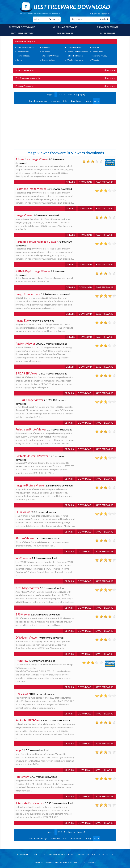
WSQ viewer (23, 558)
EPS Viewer (23, 614)
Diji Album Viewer (27, 637)
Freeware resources (61, 854)
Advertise (21, 854)
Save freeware (104, 182)
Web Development (75, 60)
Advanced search (99, 14)
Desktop (95, 47)
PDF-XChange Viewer (29, 400)
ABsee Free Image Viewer (32, 159)
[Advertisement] (38, 126)
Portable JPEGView (28, 720)
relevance (55, 101)
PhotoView (23, 776)
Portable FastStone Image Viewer (37, 241)
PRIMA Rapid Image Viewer (33, 271)
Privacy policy (87, 854)
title (65, 101)
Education (46, 51)
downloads (76, 101)
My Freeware (108, 33)
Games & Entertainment (77, 51)
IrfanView (22, 660)
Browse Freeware (108, 27)
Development (23, 51)
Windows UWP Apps (51, 55)
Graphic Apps (97, 51)
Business (46, 47)
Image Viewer (24, 215)
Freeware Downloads (22, 27)
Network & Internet (75, 55)
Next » (72, 94)
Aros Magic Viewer (27, 588)
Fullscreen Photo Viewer (31, 429)
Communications (74, 47)
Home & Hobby (23, 55)
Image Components (28, 294)
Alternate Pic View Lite (30, 803)
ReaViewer (23, 693)
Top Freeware (65, 33)
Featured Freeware (22, 33)
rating (88, 101)
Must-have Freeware (65, 27)
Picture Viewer (25, 538)
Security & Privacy (99, 55)
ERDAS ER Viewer (27, 373)
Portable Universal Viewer (32, 455)
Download (85, 182)
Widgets (95, 60)
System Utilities (49, 60)
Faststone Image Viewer (31, 188)
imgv (19, 750)
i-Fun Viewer (24, 511)
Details (69, 182)
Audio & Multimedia (25, 47)
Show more (110, 70)
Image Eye (22, 320)
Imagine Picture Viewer (30, 485)
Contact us (108, 854)
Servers (20, 60)
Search (103, 19)
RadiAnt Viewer (25, 343)
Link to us (38, 854)
